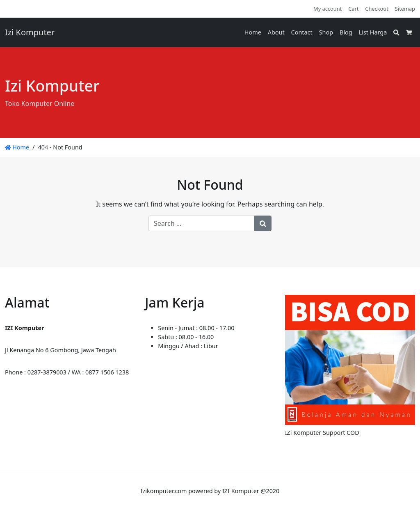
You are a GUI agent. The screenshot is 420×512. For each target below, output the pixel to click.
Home (253, 32)
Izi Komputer (30, 32)
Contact (302, 32)
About (276, 32)
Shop (326, 32)
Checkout (377, 9)
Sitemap (405, 9)
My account (328, 9)
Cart (353, 9)
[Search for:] (202, 223)
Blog (346, 32)
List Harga (373, 32)
